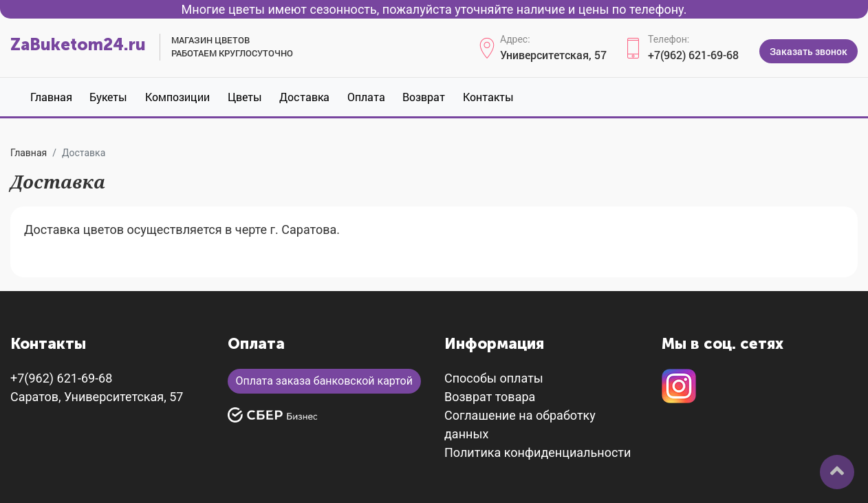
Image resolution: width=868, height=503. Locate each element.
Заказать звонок (809, 51)
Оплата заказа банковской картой (324, 381)
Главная (51, 97)
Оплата (366, 97)
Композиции (177, 97)
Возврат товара (490, 397)
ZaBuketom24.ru (78, 44)
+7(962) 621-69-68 (693, 55)
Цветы (245, 97)
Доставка (304, 97)
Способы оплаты (494, 378)
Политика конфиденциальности (538, 452)
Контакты (488, 97)
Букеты (108, 97)
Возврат (424, 97)
